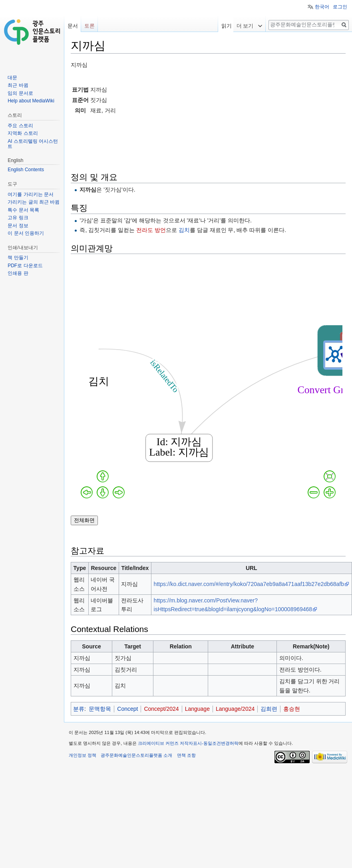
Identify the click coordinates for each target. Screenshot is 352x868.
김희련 (269, 709)
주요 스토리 (20, 126)
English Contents (26, 170)
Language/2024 (235, 709)
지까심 (88, 190)
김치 (184, 230)
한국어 (322, 7)
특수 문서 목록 (23, 210)
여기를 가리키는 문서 (31, 194)
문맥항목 (100, 709)
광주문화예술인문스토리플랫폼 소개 (136, 755)
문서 (73, 26)
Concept (127, 709)
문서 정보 (18, 226)
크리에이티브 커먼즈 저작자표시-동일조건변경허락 (188, 743)
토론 (89, 26)
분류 (79, 709)
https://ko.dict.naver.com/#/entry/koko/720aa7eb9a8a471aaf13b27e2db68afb (249, 584)
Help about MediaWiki (31, 101)
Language (197, 709)
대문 (12, 78)
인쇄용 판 (18, 273)
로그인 (340, 7)
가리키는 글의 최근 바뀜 (34, 202)
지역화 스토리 (23, 133)
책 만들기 (18, 258)
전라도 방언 (151, 230)
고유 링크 (18, 218)
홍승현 (292, 709)
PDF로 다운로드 (25, 266)
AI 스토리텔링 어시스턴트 (33, 144)
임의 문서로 (20, 93)
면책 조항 (186, 755)
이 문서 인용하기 (26, 233)
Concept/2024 (161, 709)
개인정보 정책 (83, 755)
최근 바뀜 (18, 85)
